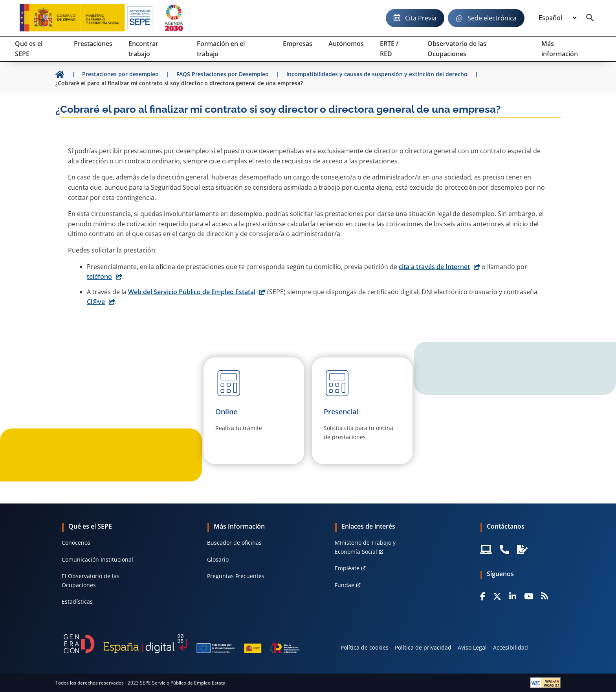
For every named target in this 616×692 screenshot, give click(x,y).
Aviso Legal (472, 647)
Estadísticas (77, 601)
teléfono (99, 276)
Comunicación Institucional (97, 559)
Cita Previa (421, 18)
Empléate (347, 568)
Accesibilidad (511, 647)
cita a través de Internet (434, 267)
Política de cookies (365, 647)
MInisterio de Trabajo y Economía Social (365, 547)
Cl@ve (96, 302)
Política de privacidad (423, 647)
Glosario (218, 559)
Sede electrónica (492, 18)
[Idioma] (557, 18)
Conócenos (76, 543)
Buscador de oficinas (234, 543)
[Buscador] (590, 18)
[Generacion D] (182, 644)
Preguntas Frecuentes (236, 576)
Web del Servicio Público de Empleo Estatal (192, 292)
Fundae (345, 585)
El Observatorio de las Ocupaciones (91, 580)
